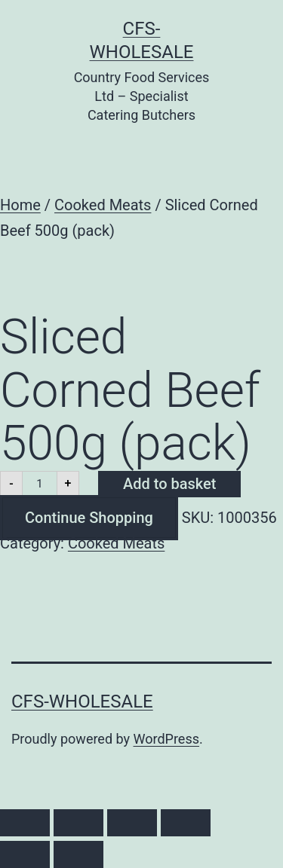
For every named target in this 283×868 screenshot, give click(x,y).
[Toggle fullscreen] (78, 823)
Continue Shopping (89, 518)
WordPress (166, 739)
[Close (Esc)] (186, 823)
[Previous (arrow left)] (25, 854)
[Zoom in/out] (25, 823)
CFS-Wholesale (82, 701)
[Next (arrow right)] (78, 854)
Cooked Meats (103, 205)
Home (20, 205)
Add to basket (169, 484)
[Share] (132, 823)
